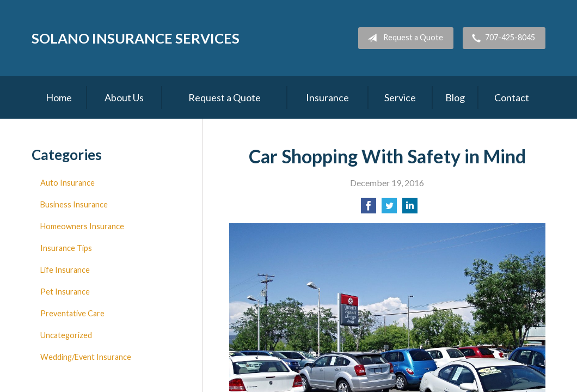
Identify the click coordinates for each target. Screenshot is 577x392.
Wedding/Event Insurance (86, 357)
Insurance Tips (66, 248)
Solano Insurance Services (136, 38)
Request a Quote (403, 38)
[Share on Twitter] (389, 209)
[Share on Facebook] (369, 209)
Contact (512, 97)
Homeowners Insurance (82, 226)
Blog (455, 97)
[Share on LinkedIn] (410, 209)
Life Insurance (65, 270)
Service (400, 97)
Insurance (327, 97)
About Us (124, 97)
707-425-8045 (501, 38)
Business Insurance (74, 204)
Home (59, 97)
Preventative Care (72, 313)
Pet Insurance (65, 292)
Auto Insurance (67, 183)
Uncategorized (66, 335)
